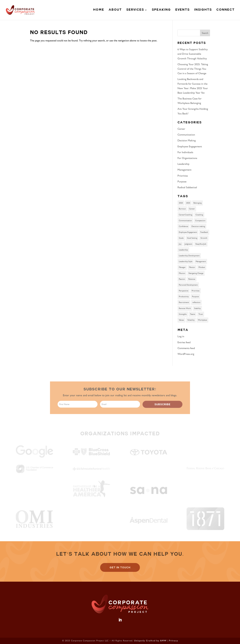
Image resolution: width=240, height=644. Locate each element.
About (115, 10)
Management (184, 170)
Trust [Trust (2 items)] (201, 314)
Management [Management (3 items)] (201, 261)
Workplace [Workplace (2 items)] (202, 320)
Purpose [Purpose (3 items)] (195, 296)
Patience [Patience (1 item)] (192, 279)
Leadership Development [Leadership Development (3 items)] (189, 256)
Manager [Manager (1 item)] (182, 267)
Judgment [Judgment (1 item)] (188, 244)
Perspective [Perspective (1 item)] (184, 291)
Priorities (183, 176)
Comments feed (186, 348)
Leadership (183, 164)
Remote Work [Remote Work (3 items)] (185, 308)
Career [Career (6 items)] (192, 209)
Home (99, 10)
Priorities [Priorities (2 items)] (196, 291)
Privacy (173, 641)
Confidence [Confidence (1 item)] (183, 226)
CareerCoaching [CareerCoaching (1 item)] (185, 215)
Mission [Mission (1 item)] (182, 273)
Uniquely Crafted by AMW (150, 641)
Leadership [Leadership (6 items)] (183, 250)
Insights (203, 10)
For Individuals (185, 152)
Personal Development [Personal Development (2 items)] (188, 285)
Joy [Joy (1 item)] (180, 244)
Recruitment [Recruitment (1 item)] (184, 302)
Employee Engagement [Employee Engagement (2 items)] (188, 232)
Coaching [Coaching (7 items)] (199, 215)
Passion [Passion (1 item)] (182, 279)
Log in (181, 336)
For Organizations (187, 158)
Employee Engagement (190, 146)
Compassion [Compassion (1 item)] (200, 220)
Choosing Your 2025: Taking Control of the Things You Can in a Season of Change (193, 69)
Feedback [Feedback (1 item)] (204, 232)
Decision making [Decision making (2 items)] (198, 226)
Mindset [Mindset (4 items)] (202, 267)
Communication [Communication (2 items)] (185, 220)
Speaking (161, 10)
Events (182, 10)
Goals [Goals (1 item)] (181, 238)
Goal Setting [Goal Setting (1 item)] (192, 238)
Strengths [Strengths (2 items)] (183, 314)
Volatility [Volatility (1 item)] (191, 320)
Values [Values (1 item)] (181, 320)
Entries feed (184, 342)
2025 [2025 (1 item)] (188, 203)
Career (181, 129)
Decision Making (187, 140)
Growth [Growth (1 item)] (204, 238)
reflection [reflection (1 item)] (196, 302)
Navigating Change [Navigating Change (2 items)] (196, 273)
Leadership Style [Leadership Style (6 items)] (186, 261)
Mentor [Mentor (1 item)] (192, 267)
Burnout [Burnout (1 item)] (182, 209)
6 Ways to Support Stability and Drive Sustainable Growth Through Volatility (193, 54)
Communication (186, 135)
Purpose (182, 181)
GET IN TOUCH (120, 568)
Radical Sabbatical (187, 187)
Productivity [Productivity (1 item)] (184, 296)
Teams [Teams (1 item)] (193, 314)
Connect (225, 10)
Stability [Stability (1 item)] (197, 308)
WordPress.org (186, 354)
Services (135, 10)
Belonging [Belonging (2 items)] (197, 203)
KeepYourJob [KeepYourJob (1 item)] (201, 244)
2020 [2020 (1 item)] (181, 203)
